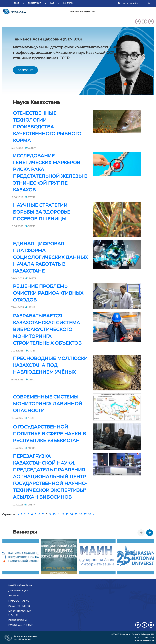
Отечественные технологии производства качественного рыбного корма (47, 127)
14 (72, 514)
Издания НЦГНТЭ (19, 606)
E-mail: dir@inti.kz (144, 641)
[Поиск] (133, 3)
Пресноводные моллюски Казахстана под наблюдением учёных (50, 365)
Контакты (68, 3)
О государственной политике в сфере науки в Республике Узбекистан (49, 434)
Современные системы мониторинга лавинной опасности (48, 404)
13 (67, 514)
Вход (16, 3)
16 (81, 514)
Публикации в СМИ (21, 625)
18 (90, 514)
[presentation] (141, 533)
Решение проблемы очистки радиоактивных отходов (48, 293)
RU (150, 3)
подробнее (25, 70)
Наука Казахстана (20, 585)
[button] (7, 3)
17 (85, 514)
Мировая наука (18, 601)
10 (54, 514)
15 (76, 514)
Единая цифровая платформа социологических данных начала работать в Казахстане (50, 257)
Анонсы (14, 596)
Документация (18, 590)
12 (63, 514)
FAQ (52, 3)
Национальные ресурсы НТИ (82, 12)
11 (59, 514)
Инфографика (18, 620)
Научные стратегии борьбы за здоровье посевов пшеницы (42, 212)
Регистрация (35, 3)
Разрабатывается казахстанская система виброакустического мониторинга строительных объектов (47, 329)
